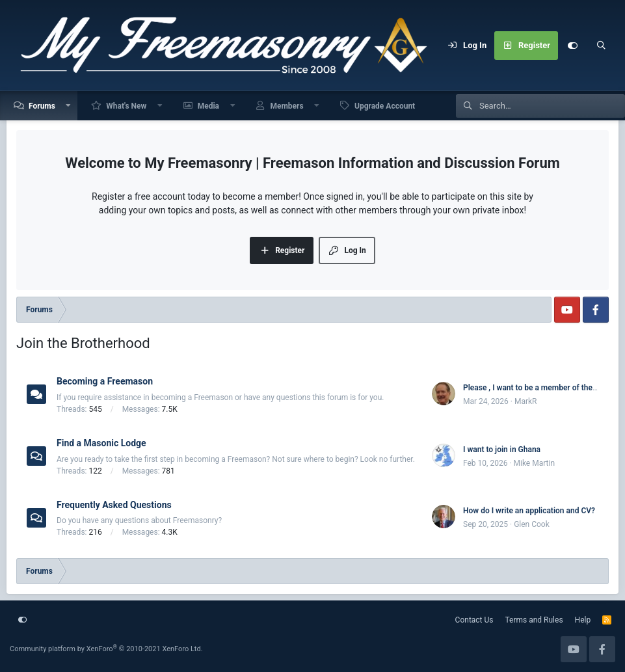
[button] (69, 106)
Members (286, 106)
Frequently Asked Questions (114, 504)
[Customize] (572, 46)
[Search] (601, 46)
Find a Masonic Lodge (101, 443)
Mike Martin (535, 463)
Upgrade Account (385, 106)
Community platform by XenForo (106, 649)
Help (583, 620)
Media (208, 106)
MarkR (526, 401)
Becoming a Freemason (105, 381)
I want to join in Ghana (502, 450)
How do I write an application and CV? (529, 511)
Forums (42, 106)
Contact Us (474, 620)
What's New (126, 106)
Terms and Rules (534, 620)
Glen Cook (532, 524)
